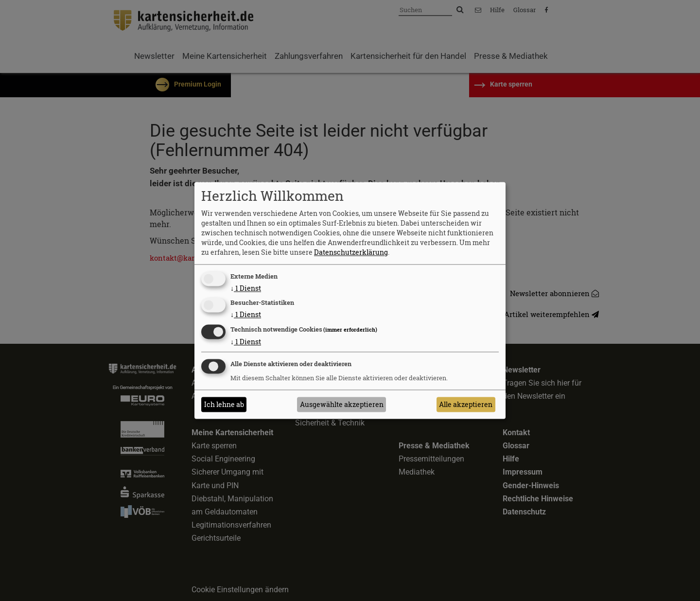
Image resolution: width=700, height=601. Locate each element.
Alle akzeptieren (466, 404)
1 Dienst (246, 288)
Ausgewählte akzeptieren (342, 404)
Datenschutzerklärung (351, 252)
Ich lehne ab (224, 404)
